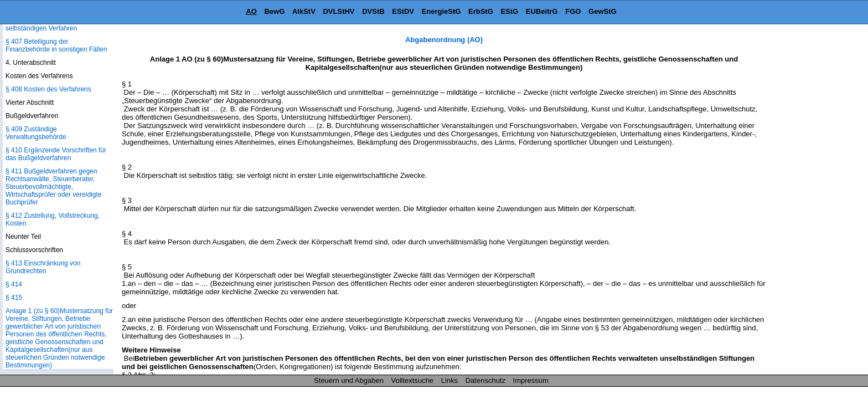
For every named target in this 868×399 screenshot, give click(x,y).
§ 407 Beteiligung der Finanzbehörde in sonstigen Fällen (56, 45)
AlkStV (304, 11)
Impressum (531, 380)
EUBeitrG (542, 11)
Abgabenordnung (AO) (444, 40)
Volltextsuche (413, 380)
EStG (509, 11)
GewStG (603, 11)
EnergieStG (441, 11)
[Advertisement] (813, 202)
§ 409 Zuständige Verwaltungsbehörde (36, 133)
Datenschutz (485, 380)
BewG (274, 11)
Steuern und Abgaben (349, 380)
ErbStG (481, 11)
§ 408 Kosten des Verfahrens (48, 89)
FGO (573, 11)
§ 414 (14, 284)
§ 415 (14, 298)
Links (449, 380)
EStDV (403, 11)
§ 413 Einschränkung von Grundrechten (43, 267)
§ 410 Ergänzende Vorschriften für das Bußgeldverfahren (56, 154)
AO (251, 11)
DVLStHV (339, 11)
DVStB (373, 11)
